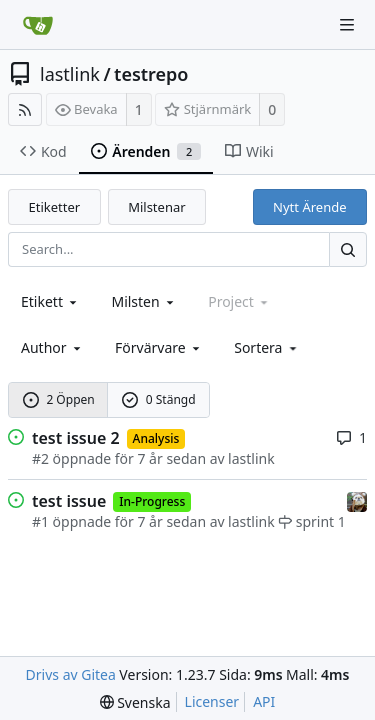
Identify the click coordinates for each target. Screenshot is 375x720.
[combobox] (50, 301)
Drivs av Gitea (71, 674)
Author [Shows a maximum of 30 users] (52, 347)
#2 (40, 458)
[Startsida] (38, 25)
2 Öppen (59, 399)
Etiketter (55, 207)
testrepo (151, 74)
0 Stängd (159, 399)
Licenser (212, 701)
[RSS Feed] (25, 109)
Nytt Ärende (309, 207)
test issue (69, 501)
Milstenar (156, 207)
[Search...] (348, 249)
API (264, 701)
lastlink (70, 74)
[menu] (267, 347)
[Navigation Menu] (347, 25)
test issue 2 (76, 438)
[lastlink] (357, 499)
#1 (40, 521)
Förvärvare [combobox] (159, 347)
